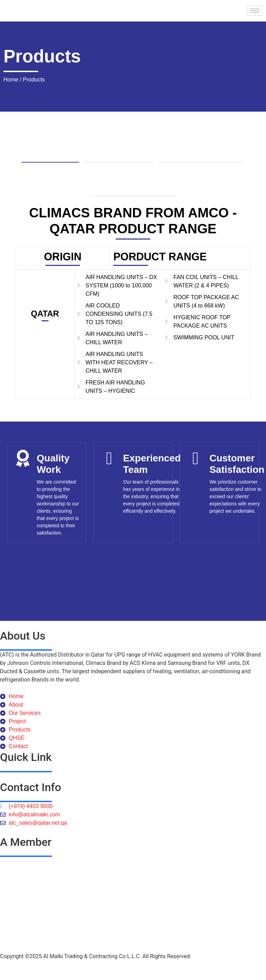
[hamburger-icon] (255, 11)
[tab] (50, 147)
